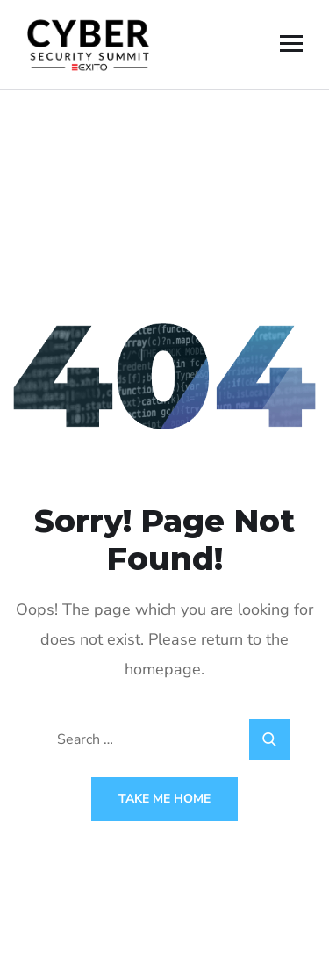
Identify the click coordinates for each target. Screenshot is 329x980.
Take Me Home (164, 799)
